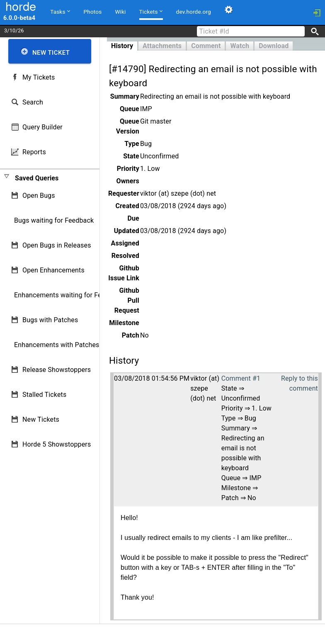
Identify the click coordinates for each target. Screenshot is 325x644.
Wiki (120, 12)
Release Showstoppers (57, 370)
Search (33, 102)
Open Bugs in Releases (57, 245)
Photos (93, 12)
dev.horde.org (194, 12)
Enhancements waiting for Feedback (69, 295)
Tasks (60, 11)
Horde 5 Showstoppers (57, 444)
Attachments (162, 46)
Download (274, 46)
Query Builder (42, 127)
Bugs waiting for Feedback (54, 220)
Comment (206, 46)
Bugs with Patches (50, 320)
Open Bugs (39, 196)
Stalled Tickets (44, 395)
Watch (240, 46)
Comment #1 (241, 378)
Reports (34, 152)
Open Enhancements (53, 270)
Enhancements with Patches (57, 345)
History (122, 46)
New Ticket (51, 53)
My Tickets (39, 77)
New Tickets (41, 419)
